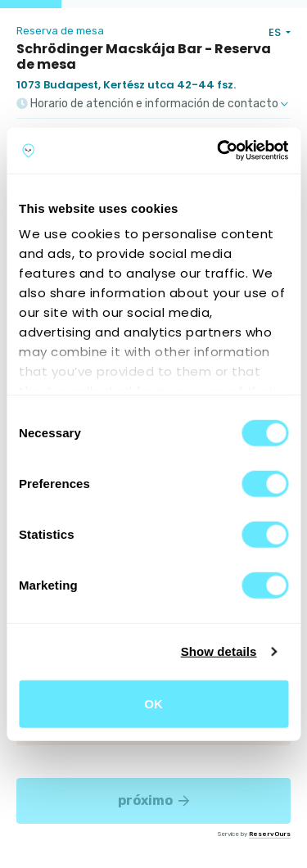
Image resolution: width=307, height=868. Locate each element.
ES (276, 32)
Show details (219, 651)
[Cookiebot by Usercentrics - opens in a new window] (219, 151)
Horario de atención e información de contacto (152, 104)
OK (153, 703)
